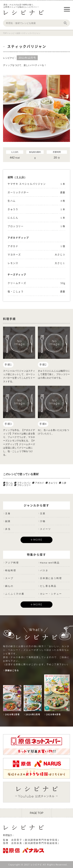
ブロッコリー (22, 485)
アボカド (38, 483)
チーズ (8, 485)
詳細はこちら (12, 670)
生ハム (8, 483)
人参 (63, 483)
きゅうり (51, 483)
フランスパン (22, 483)
